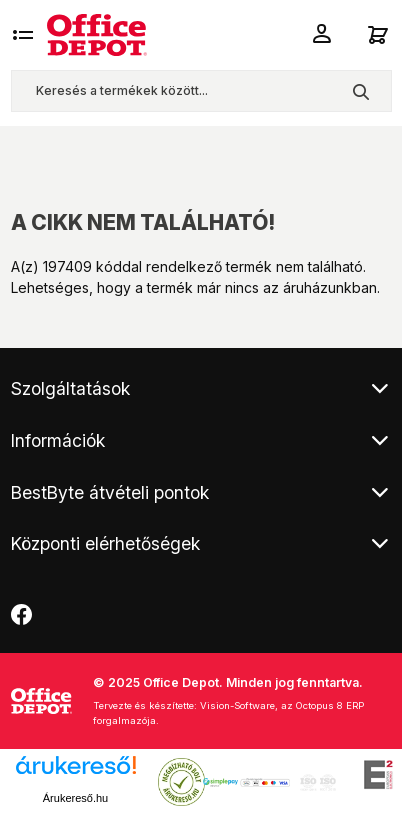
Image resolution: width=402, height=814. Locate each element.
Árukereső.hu (75, 798)
